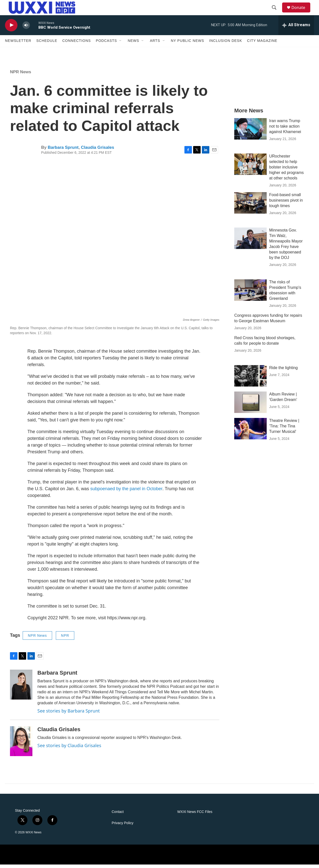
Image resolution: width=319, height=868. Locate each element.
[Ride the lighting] (250, 380)
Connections (77, 44)
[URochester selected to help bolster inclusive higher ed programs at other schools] (250, 168)
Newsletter (18, 44)
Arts (155, 44)
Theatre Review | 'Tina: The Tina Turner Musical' (284, 430)
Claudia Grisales (98, 151)
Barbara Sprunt (63, 151)
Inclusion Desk (226, 44)
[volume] (26, 29)
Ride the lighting (283, 371)
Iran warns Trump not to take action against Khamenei (285, 130)
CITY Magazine (262, 44)
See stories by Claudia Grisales (69, 749)
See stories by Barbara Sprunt (69, 714)
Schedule (47, 44)
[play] (11, 29)
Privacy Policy (122, 827)
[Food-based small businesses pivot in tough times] (250, 207)
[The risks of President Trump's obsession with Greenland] (250, 294)
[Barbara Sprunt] (21, 688)
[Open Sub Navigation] (121, 44)
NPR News (21, 75)
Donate (301, 9)
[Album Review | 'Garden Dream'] (250, 406)
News (133, 44)
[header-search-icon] (276, 9)
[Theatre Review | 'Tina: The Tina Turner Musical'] (250, 432)
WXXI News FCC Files (195, 815)
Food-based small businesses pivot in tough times (286, 204)
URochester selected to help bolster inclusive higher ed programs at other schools (286, 171)
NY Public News (188, 44)
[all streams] (296, 29)
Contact (118, 815)
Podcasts (106, 44)
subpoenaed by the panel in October (126, 492)
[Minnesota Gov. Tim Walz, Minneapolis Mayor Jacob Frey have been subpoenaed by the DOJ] (250, 242)
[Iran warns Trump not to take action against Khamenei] (250, 132)
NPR (65, 639)
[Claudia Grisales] (21, 745)
